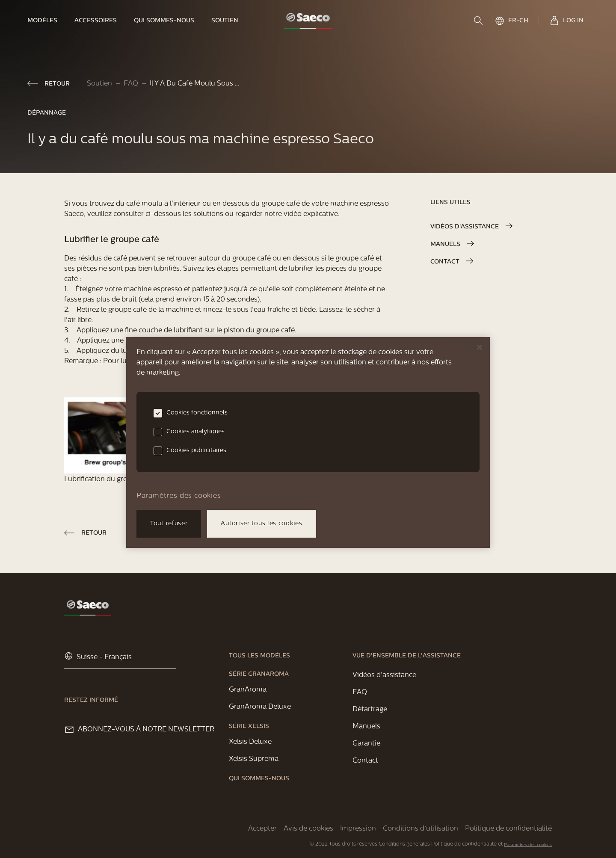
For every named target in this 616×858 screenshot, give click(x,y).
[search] (479, 21)
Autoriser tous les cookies (261, 524)
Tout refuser (169, 524)
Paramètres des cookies (528, 845)
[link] (47, 21)
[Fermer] (480, 347)
